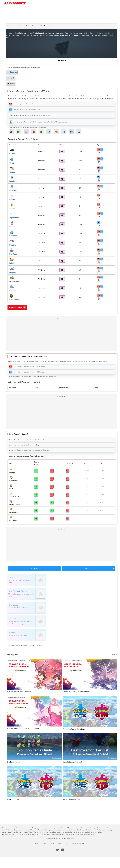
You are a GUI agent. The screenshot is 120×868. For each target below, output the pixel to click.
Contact (44, 843)
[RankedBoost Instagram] (63, 850)
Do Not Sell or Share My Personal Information (17, 834)
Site (67, 843)
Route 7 (24, 568)
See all (115, 655)
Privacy (60, 843)
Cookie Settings (53, 832)
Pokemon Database (78, 843)
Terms (52, 843)
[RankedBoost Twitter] (58, 850)
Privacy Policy (32, 832)
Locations (19, 26)
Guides (10, 26)
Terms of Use (44, 832)
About (37, 843)
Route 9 (99, 568)
